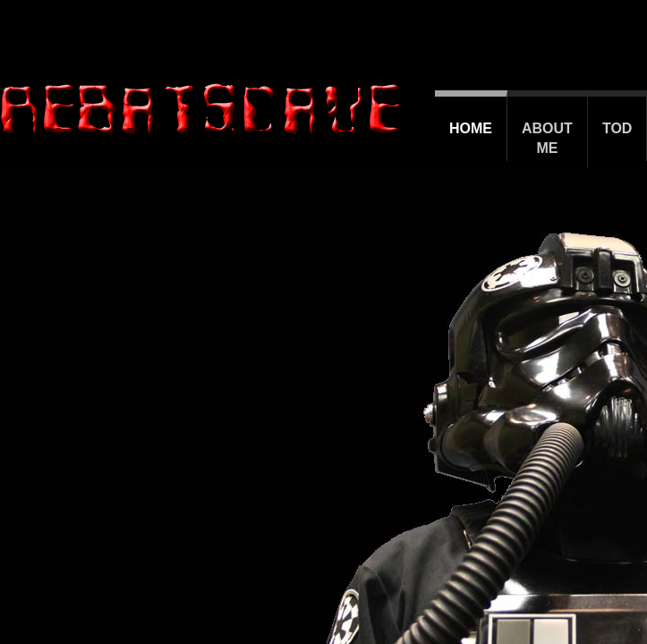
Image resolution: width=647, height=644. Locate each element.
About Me (547, 138)
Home (471, 128)
